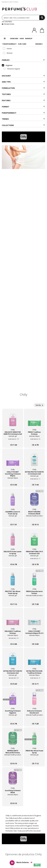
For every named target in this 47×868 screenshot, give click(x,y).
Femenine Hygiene (12, 69)
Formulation (23, 88)
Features (23, 100)
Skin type (23, 82)
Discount (23, 76)
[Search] (42, 18)
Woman (8, 53)
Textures (23, 94)
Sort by (39, 405)
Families (23, 60)
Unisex (7, 49)
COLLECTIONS (23, 125)
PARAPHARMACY (10, 44)
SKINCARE (14, 38)
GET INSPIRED (7, 22)
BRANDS (39, 44)
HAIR (22, 38)
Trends (23, 119)
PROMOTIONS (8, 24)
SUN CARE (22, 44)
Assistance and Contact (10, 2)
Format (23, 107)
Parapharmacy (23, 113)
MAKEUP (29, 38)
